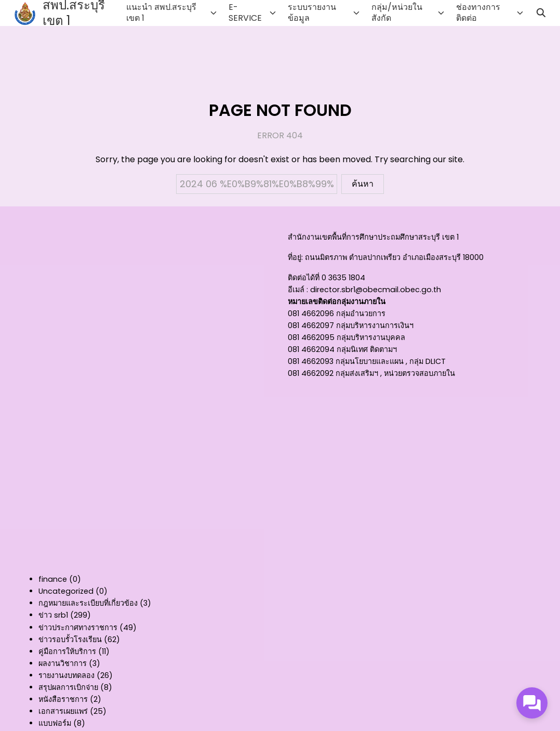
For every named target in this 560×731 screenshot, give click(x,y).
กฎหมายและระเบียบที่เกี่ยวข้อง (88, 603)
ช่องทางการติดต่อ (478, 12)
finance (53, 579)
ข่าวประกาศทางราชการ (78, 628)
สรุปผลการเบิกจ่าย (68, 687)
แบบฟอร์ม (55, 723)
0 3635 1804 (343, 278)
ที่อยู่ (295, 257)
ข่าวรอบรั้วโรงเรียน (70, 639)
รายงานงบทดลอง (66, 675)
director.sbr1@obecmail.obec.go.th (376, 290)
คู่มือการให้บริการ (67, 651)
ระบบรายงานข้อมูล (312, 12)
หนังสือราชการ (63, 699)
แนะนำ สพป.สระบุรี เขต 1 (161, 12)
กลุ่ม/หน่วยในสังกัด (397, 12)
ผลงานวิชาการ (63, 663)
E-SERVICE (245, 12)
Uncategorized (66, 591)
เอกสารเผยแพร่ (63, 711)
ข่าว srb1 (53, 615)
